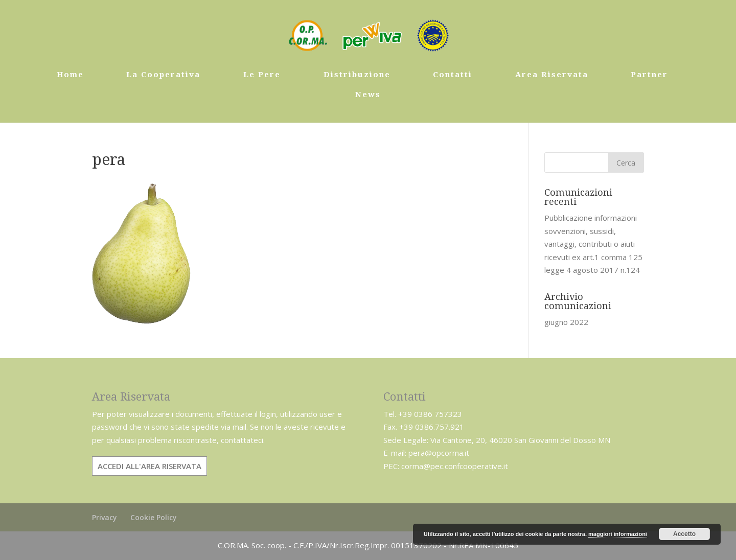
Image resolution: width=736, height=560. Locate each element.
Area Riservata (552, 75)
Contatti (453, 75)
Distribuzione (357, 75)
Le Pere (262, 75)
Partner (649, 75)
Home (70, 75)
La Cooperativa (163, 75)
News (368, 95)
